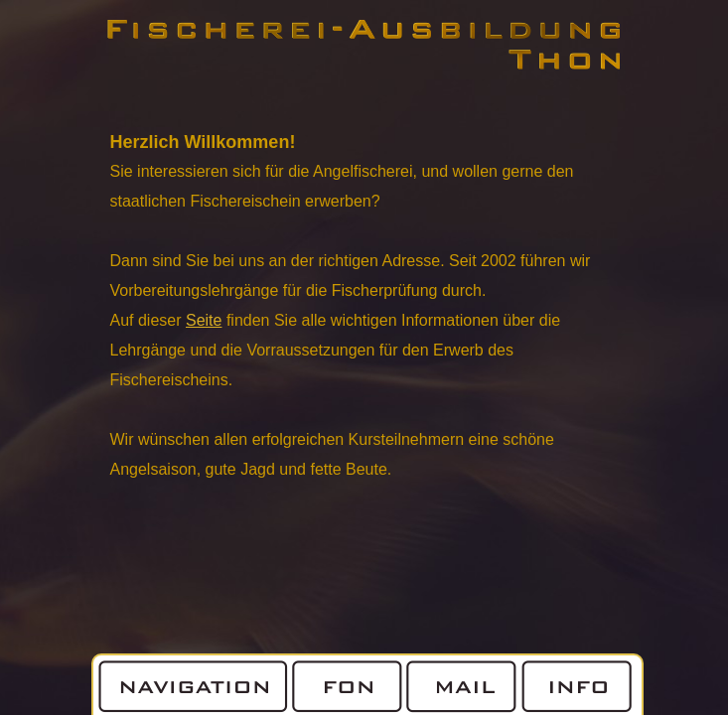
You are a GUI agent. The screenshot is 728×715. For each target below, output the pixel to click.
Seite (204, 320)
